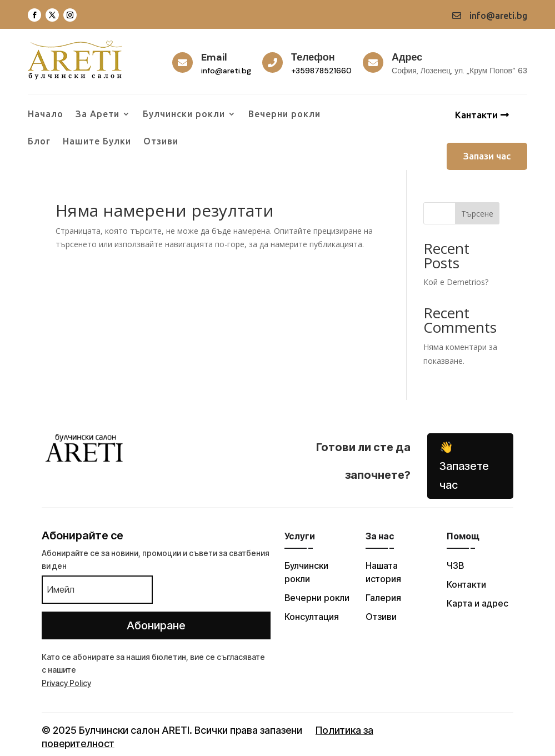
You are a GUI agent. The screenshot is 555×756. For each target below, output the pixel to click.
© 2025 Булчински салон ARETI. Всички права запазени (172, 730)
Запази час (487, 156)
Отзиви (161, 142)
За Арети (97, 114)
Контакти (466, 584)
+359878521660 (321, 71)
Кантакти (476, 115)
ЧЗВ (455, 565)
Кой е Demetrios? (456, 282)
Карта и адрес (477, 603)
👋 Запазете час (464, 466)
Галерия (383, 598)
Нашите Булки (97, 142)
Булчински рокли (184, 114)
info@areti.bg (226, 71)
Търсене (477, 214)
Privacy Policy (66, 683)
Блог (39, 142)
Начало (46, 114)
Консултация (312, 617)
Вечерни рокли (284, 114)
